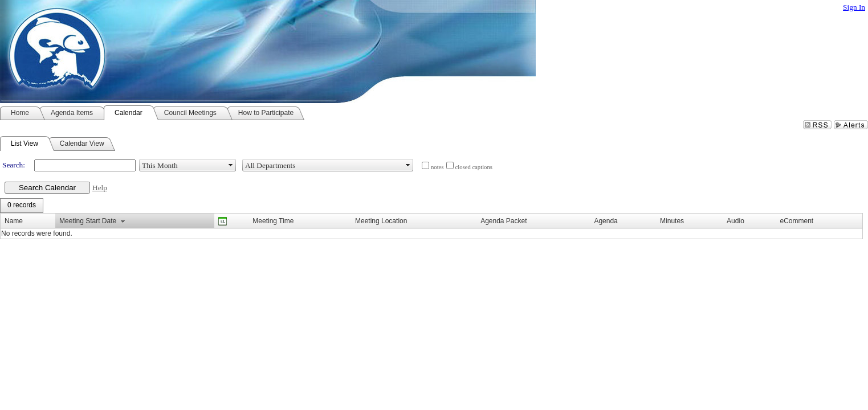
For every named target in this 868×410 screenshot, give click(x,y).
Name (14, 221)
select (231, 165)
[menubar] (22, 206)
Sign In (854, 7)
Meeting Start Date (88, 221)
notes (437, 167)
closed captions (474, 167)
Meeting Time (273, 221)
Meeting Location (381, 221)
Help (100, 188)
